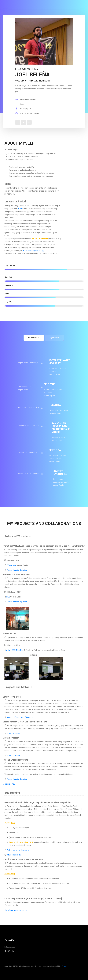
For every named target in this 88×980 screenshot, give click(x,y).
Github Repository (13, 855)
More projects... (9, 784)
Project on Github (13, 755)
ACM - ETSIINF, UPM (15, 650)
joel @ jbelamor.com (26, 99)
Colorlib (65, 966)
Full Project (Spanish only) (33, 250)
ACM (20, 209)
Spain (20, 104)
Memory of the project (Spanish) (19, 717)
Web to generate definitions (18, 850)
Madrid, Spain (23, 109)
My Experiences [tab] (34, 338)
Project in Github (13, 733)
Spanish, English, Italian (27, 113)
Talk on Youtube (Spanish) (17, 570)
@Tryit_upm (11, 565)
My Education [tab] (54, 338)
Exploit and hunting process (16, 910)
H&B (8, 597)
